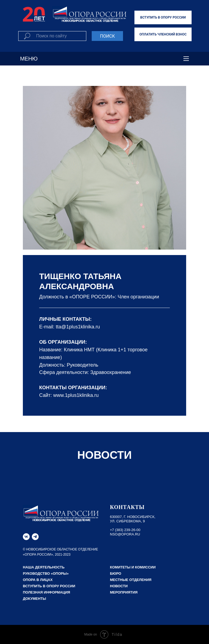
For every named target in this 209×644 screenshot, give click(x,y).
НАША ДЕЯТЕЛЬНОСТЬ (44, 567)
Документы (34, 599)
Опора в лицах (38, 580)
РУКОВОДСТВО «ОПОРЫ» (46, 573)
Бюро (116, 573)
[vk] (26, 537)
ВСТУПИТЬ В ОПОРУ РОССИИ (163, 17)
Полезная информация (47, 592)
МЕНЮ (29, 59)
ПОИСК (107, 36)
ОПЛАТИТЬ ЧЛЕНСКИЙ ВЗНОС (163, 34)
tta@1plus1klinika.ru (78, 327)
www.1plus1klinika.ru (76, 395)
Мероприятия (124, 592)
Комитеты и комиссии (133, 567)
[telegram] (35, 537)
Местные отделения (131, 580)
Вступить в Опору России (49, 586)
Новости (119, 586)
